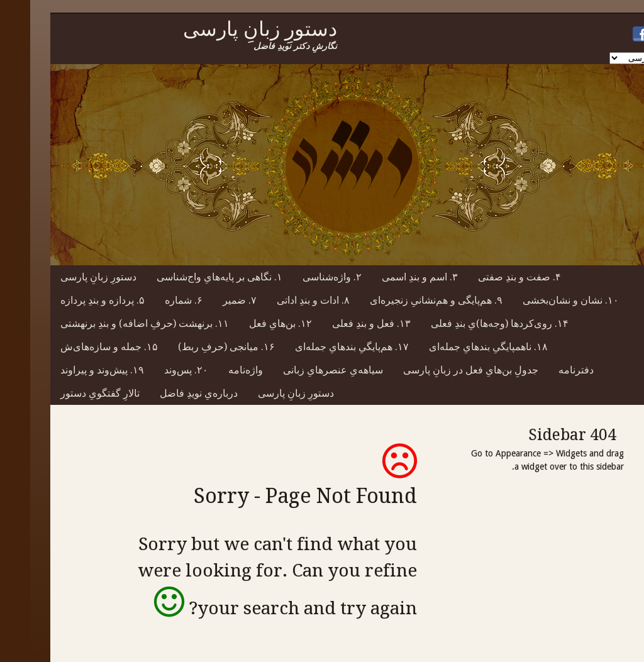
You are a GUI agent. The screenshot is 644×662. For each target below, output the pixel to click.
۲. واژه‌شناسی (302, 277)
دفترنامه (546, 370)
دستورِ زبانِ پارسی (68, 277)
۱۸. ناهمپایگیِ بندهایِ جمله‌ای (458, 347)
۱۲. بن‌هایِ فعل (250, 323)
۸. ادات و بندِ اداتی (283, 300)
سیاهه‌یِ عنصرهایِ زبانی (303, 370)
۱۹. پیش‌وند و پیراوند (72, 370)
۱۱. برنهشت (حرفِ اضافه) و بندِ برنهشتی (114, 323)
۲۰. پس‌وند (156, 370)
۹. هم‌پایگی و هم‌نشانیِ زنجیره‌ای (406, 300)
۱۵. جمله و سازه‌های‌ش (79, 347)
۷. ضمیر (209, 300)
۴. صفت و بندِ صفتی (489, 277)
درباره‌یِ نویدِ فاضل (169, 393)
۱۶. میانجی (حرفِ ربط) (196, 347)
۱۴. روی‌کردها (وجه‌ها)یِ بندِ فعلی (469, 323)
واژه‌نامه (215, 370)
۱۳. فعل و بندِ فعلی (341, 323)
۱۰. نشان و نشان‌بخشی (541, 300)
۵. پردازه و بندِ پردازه (72, 300)
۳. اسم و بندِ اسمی (390, 277)
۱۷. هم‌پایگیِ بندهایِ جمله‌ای (322, 347)
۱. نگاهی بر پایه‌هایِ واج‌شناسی (189, 277)
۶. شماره (153, 300)
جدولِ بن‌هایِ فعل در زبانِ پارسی (441, 370)
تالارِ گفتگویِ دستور (70, 393)
